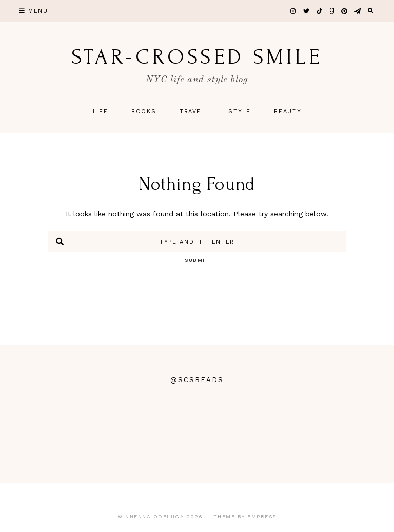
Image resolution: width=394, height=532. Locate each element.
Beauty (288, 112)
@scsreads (197, 380)
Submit (197, 260)
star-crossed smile (197, 57)
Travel (192, 112)
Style (239, 112)
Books (144, 112)
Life (101, 112)
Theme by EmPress (245, 516)
